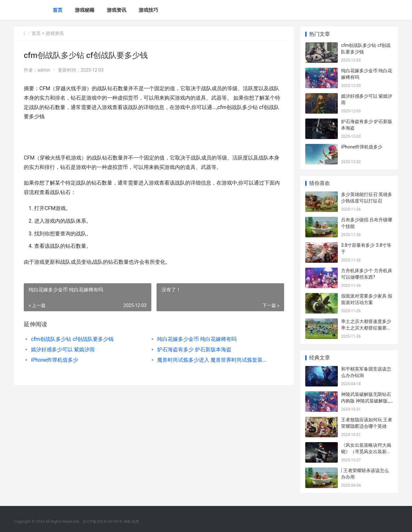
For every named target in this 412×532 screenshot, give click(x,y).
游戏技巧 (148, 10)
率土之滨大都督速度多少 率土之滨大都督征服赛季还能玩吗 (366, 328)
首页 (58, 10)
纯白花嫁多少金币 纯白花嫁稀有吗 (197, 339)
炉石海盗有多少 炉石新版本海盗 (194, 350)
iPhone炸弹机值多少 (55, 360)
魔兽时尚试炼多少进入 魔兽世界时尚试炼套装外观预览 (214, 360)
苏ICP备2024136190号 (103, 522)
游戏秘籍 (85, 10)
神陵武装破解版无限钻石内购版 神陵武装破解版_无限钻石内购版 (366, 401)
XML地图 (131, 522)
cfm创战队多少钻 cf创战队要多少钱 (72, 339)
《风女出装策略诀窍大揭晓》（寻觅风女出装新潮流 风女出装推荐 (366, 451)
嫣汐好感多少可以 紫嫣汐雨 (63, 350)
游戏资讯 (117, 10)
